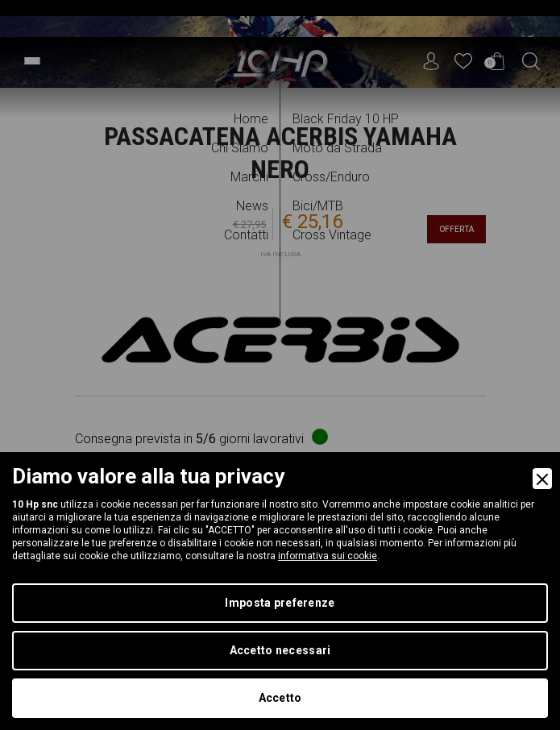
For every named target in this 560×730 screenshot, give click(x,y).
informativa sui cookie (328, 556)
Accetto (280, 698)
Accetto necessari (280, 650)
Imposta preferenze (280, 603)
